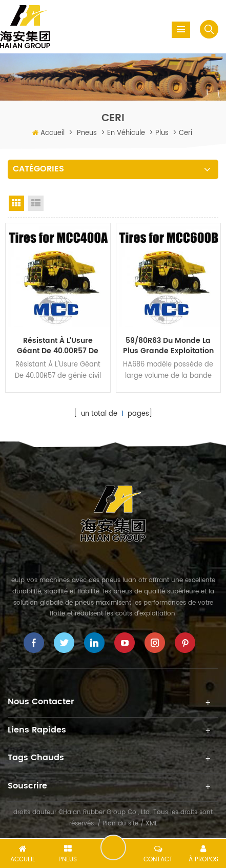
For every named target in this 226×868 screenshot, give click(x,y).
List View (36, 203)
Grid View (16, 203)
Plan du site (120, 824)
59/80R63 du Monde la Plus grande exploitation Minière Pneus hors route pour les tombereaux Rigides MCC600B (168, 346)
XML (151, 824)
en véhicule (126, 133)
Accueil (53, 133)
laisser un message (113, 847)
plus (162, 133)
